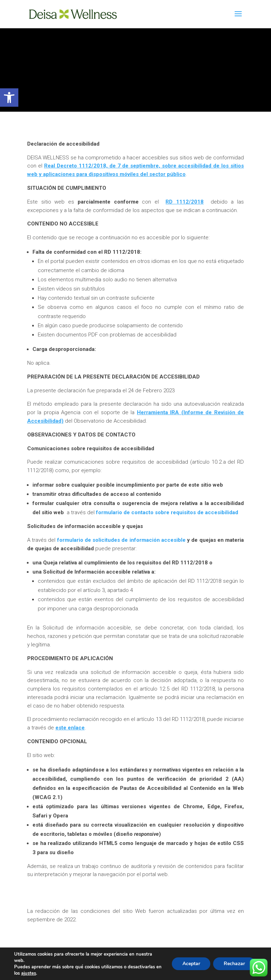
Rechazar (234, 964)
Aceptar (191, 964)
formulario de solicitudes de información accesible (121, 540)
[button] (9, 98)
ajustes (29, 973)
